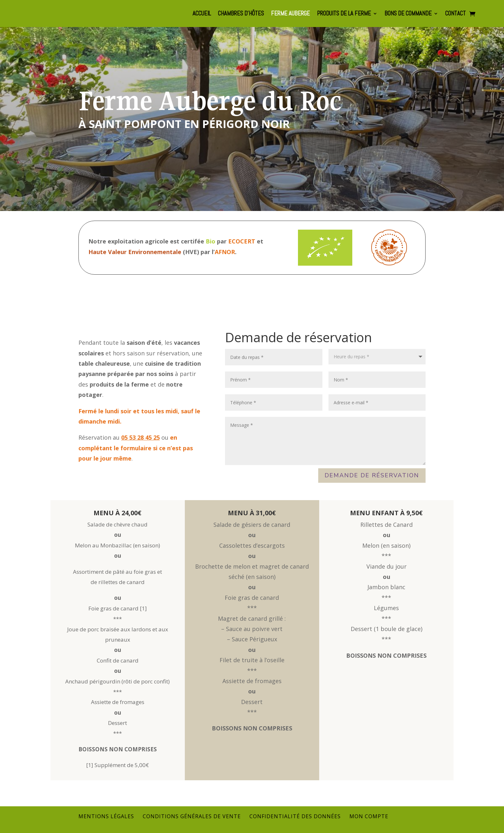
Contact (455, 14)
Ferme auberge (290, 14)
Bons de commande (408, 14)
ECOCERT (242, 241)
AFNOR (225, 252)
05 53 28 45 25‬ (140, 437)
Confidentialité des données (295, 816)
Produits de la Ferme (344, 14)
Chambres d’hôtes (241, 14)
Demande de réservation (372, 475)
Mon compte (369, 816)
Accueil (202, 14)
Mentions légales (106, 816)
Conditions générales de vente (192, 816)
